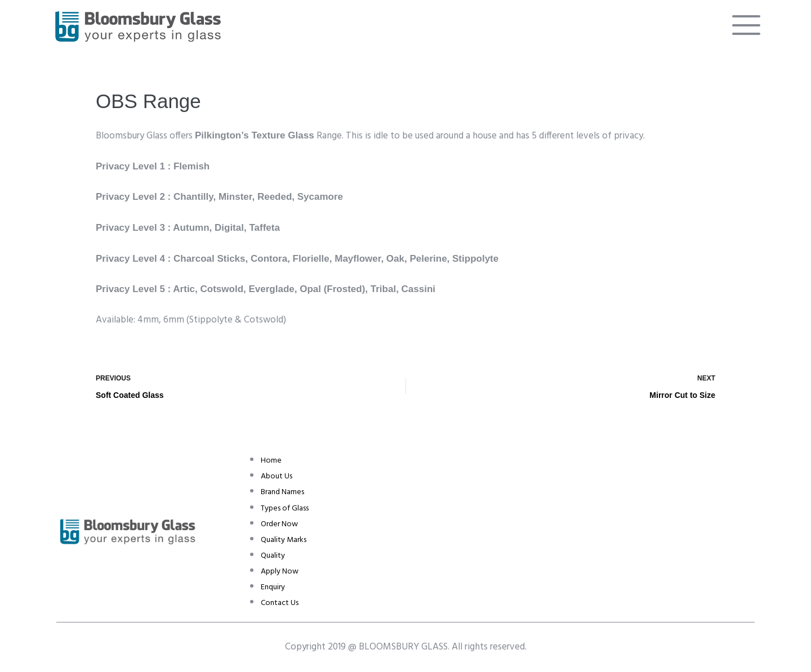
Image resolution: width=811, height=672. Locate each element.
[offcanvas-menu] (746, 25)
